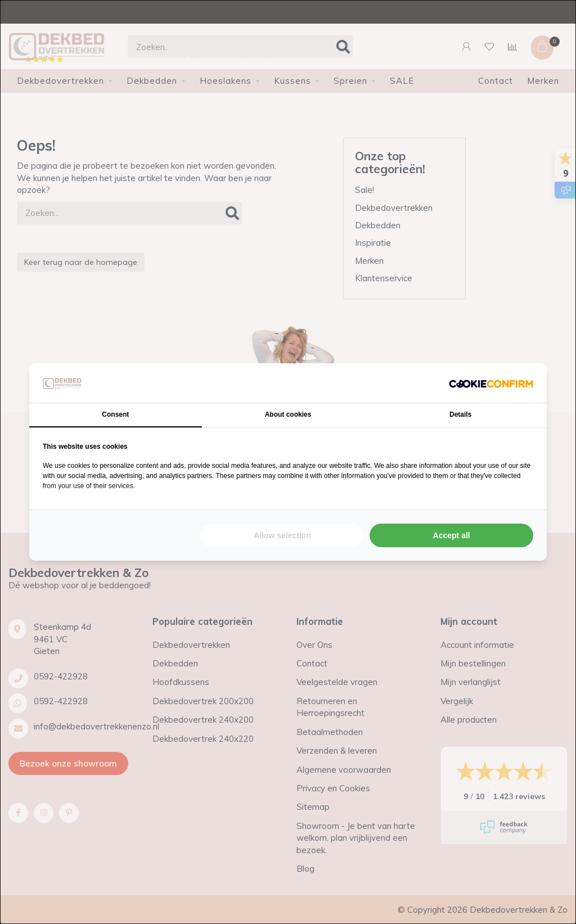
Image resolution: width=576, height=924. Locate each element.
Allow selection (282, 535)
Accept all (452, 535)
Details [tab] (460, 414)
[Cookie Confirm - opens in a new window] (491, 383)
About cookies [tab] (288, 414)
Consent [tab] (115, 414)
